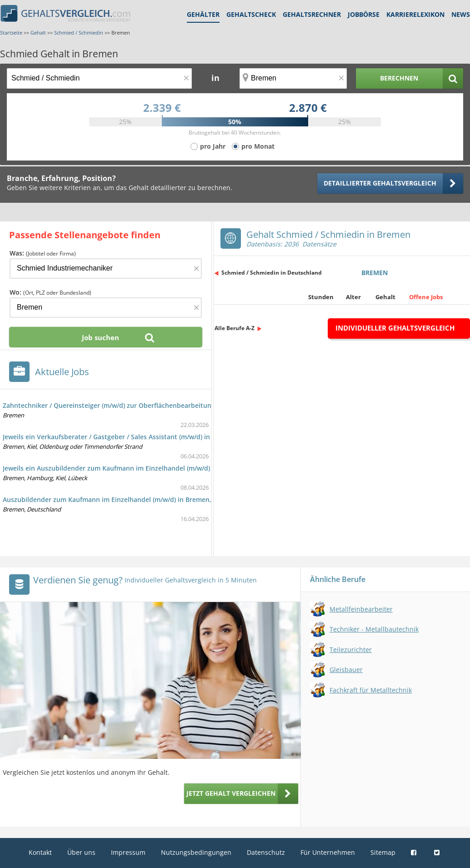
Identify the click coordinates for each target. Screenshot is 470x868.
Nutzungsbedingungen (196, 852)
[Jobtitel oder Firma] (106, 268)
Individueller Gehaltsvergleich (395, 328)
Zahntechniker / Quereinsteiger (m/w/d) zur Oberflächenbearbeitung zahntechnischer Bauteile (149, 405)
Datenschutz (266, 852)
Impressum (128, 852)
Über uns (81, 852)
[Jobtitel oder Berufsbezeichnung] (99, 78)
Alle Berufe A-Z (235, 328)
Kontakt (40, 852)
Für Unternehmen (328, 852)
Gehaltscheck (251, 14)
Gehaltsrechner (312, 14)
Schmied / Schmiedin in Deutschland (272, 273)
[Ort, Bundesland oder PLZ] (293, 78)
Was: (43, 253)
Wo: (50, 292)
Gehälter (203, 14)
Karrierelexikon (415, 14)
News (461, 14)
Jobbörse (364, 14)
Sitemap (383, 852)
